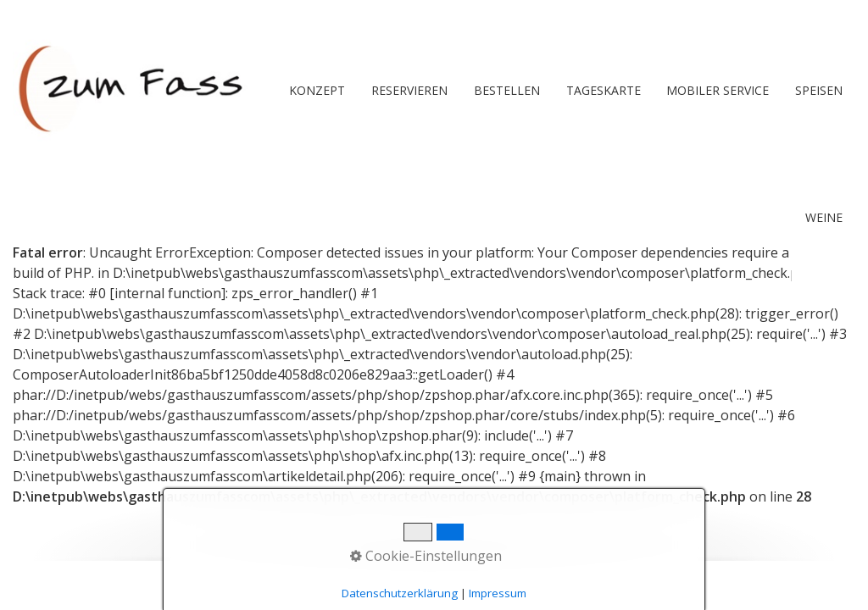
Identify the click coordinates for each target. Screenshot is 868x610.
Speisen (819, 90)
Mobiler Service (718, 90)
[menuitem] (317, 91)
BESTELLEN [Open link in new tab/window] (507, 90)
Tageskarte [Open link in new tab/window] (604, 90)
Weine (824, 217)
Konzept (317, 90)
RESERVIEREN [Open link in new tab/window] (409, 90)
